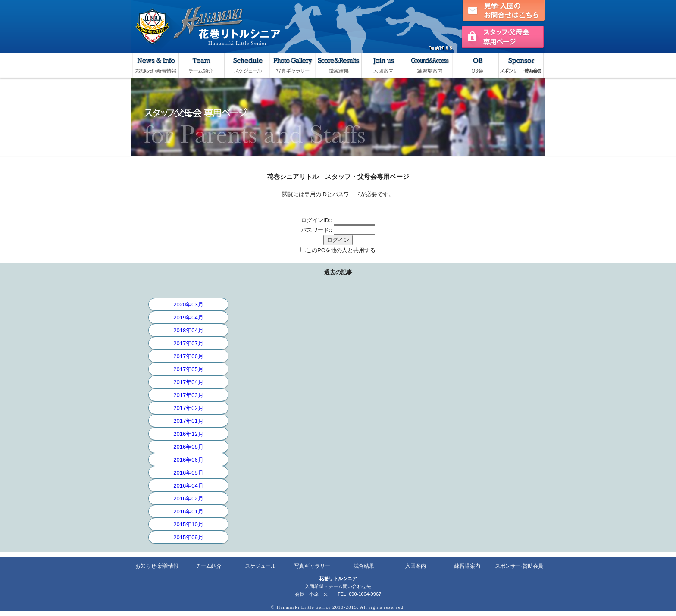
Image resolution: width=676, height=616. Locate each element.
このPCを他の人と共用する (341, 250)
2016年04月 (188, 486)
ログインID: (316, 220)
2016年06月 (188, 460)
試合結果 (338, 65)
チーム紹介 (201, 65)
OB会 (475, 65)
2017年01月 (188, 421)
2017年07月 (188, 343)
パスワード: (316, 230)
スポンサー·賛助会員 (519, 566)
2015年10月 (188, 524)
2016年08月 (188, 447)
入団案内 (384, 65)
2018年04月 (188, 330)
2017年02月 (188, 408)
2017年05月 (188, 369)
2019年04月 (188, 317)
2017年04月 (188, 382)
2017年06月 (188, 356)
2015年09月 (188, 537)
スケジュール (247, 65)
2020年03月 (188, 305)
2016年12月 (188, 434)
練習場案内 (429, 65)
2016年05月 (188, 473)
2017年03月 (188, 395)
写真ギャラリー (292, 65)
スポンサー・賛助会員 (521, 65)
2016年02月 (188, 499)
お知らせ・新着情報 (155, 65)
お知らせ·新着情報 (157, 566)
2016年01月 (188, 511)
